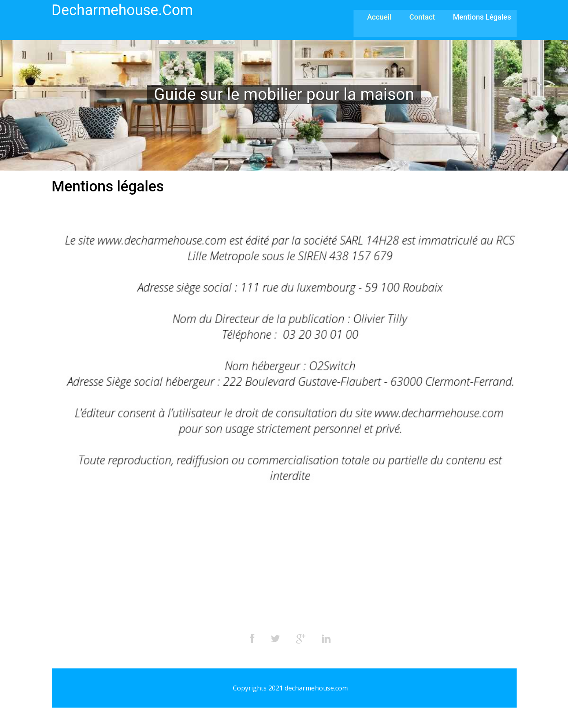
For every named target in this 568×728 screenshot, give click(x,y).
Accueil (379, 17)
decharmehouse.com (123, 10)
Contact (422, 17)
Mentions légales (482, 17)
